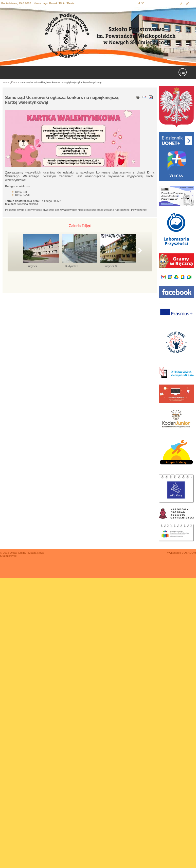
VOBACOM (189, 553)
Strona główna (10, 82)
